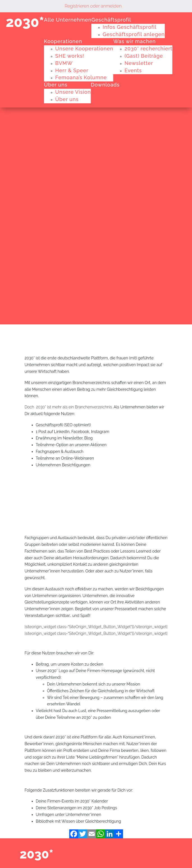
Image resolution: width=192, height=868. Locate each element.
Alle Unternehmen (68, 20)
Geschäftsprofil (111, 20)
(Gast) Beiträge (144, 56)
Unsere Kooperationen (84, 49)
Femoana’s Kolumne (81, 77)
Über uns (56, 85)
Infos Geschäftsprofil (129, 27)
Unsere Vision (73, 92)
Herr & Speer (72, 70)
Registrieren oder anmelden (93, 6)
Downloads (105, 85)
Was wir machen (134, 41)
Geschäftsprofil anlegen (134, 34)
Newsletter (139, 63)
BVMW (64, 63)
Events (133, 70)
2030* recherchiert (148, 49)
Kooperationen (63, 41)
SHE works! (70, 56)
